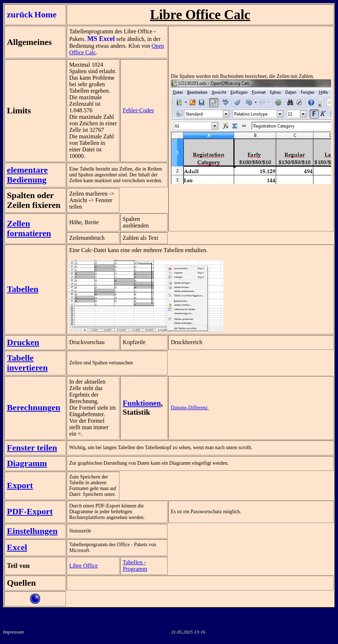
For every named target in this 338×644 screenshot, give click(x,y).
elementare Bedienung (27, 175)
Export (20, 485)
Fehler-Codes (138, 110)
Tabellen (23, 289)
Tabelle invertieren (27, 363)
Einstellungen (32, 531)
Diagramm (27, 463)
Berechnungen (34, 407)
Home (45, 14)
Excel (17, 547)
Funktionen (142, 403)
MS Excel (101, 39)
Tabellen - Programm (135, 566)
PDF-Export (30, 511)
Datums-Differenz (190, 408)
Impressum (13, 632)
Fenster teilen (32, 448)
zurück (20, 14)
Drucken (23, 342)
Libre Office (83, 566)
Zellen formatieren (29, 228)
